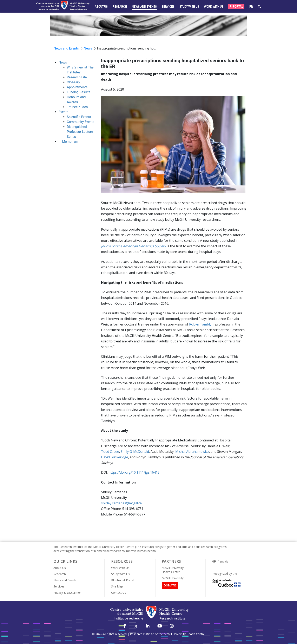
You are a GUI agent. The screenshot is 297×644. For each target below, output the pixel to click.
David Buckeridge (115, 457)
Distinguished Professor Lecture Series (80, 132)
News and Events (144, 7)
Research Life (77, 77)
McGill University (173, 578)
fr (251, 7)
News (63, 62)
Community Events (81, 122)
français (223, 561)
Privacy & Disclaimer (67, 593)
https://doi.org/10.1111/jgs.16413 (134, 472)
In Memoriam (68, 142)
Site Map (117, 586)
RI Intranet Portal (123, 580)
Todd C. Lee (110, 452)
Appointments (77, 87)
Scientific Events (79, 117)
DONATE (170, 585)
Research (120, 7)
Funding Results (79, 92)
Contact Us (119, 593)
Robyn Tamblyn (201, 324)
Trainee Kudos (77, 107)
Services (168, 7)
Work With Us (214, 7)
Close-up (73, 82)
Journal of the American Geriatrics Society (133, 246)
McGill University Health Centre (173, 570)
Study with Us (189, 7)
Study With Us (120, 574)
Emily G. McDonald (135, 452)
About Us (101, 7)
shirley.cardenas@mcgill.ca (121, 503)
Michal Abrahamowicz (192, 452)
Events (63, 112)
